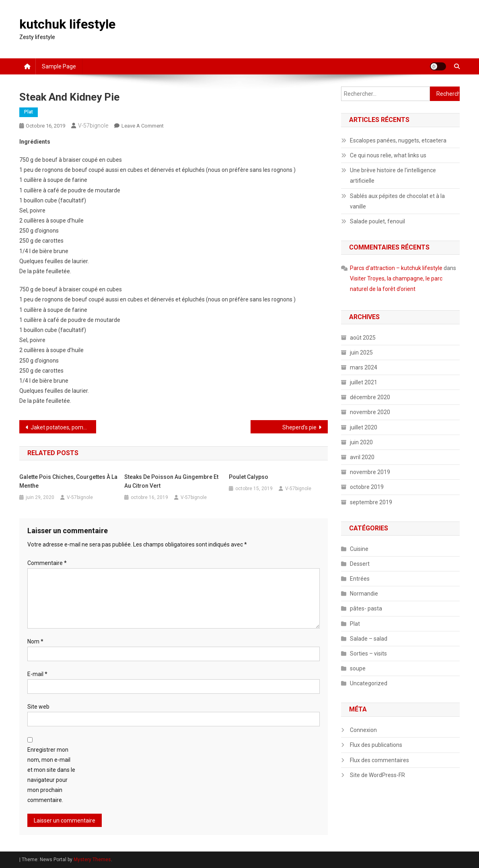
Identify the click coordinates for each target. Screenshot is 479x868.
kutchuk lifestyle (67, 24)
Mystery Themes (92, 860)
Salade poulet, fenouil (377, 221)
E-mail (37, 674)
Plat (29, 112)
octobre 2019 (367, 487)
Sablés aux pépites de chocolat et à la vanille (397, 201)
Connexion (363, 730)
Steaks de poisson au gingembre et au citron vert (171, 481)
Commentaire (47, 563)
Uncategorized (369, 683)
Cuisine (359, 549)
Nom (35, 641)
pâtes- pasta (366, 608)
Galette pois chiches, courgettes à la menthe (68, 481)
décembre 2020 (370, 397)
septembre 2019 (371, 502)
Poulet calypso (249, 477)
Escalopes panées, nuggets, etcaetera (398, 140)
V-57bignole (93, 126)
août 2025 (363, 338)
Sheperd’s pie (299, 427)
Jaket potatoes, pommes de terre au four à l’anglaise (64, 427)
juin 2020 (361, 442)
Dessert (360, 564)
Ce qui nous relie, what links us (388, 155)
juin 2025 (361, 353)
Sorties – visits (368, 654)
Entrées (360, 579)
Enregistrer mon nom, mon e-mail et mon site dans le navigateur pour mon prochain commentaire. (51, 775)
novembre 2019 (370, 472)
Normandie (364, 594)
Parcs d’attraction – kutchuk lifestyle (396, 268)
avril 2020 (362, 457)
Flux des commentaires (379, 760)
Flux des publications (376, 745)
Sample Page (59, 66)
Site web (38, 707)
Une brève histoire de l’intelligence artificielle (393, 175)
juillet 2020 (364, 427)
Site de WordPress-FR (377, 775)
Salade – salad (369, 639)
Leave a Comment (143, 126)
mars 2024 (364, 367)
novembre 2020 (370, 412)
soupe (358, 668)
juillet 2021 (364, 382)
